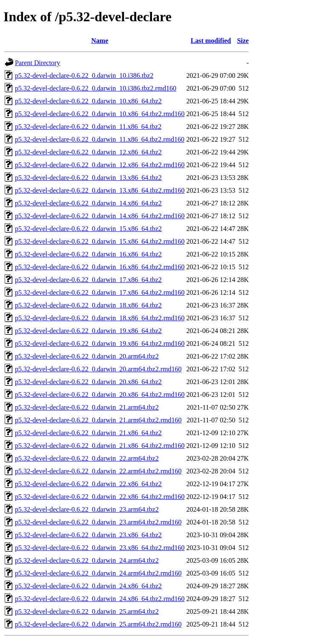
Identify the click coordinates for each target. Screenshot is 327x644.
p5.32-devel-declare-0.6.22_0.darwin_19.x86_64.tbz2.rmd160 (100, 343)
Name (100, 41)
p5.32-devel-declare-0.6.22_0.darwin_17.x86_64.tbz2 (88, 280)
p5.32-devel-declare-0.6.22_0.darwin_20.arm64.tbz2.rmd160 (98, 369)
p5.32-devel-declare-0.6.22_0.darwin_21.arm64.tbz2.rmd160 (98, 420)
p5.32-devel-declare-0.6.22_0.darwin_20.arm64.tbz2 (87, 356)
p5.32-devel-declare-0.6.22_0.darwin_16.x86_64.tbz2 (88, 254)
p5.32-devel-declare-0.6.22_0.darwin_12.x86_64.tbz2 (88, 152)
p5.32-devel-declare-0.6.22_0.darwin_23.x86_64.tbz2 (88, 535)
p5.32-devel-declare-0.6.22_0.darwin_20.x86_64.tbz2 (88, 382)
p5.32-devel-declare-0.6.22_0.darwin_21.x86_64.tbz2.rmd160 (100, 446)
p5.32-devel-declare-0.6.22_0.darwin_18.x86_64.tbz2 (88, 305)
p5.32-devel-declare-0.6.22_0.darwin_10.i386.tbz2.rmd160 (96, 88)
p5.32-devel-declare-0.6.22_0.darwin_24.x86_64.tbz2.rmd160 (100, 599)
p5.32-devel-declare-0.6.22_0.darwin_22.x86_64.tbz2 (88, 484)
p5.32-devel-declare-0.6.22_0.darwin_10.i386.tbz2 (84, 76)
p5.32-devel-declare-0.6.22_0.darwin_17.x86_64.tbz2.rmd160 (100, 292)
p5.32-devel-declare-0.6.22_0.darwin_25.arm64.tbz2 (87, 611)
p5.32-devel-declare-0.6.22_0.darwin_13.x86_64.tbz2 (88, 178)
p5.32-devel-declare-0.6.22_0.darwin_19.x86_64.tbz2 (88, 331)
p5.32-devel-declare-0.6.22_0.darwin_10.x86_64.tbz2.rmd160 (100, 114)
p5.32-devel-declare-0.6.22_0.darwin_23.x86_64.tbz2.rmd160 (100, 548)
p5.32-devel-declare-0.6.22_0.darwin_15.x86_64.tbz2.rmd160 (100, 241)
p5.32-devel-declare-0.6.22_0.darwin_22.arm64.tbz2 (87, 458)
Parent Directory (37, 63)
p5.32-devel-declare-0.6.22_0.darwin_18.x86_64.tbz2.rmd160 (100, 318)
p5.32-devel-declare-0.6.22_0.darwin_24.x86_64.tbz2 (88, 586)
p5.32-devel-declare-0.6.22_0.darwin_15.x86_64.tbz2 (88, 229)
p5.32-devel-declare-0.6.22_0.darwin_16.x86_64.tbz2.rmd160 (100, 267)
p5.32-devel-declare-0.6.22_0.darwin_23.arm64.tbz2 (87, 509)
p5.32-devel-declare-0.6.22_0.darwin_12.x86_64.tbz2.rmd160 (100, 165)
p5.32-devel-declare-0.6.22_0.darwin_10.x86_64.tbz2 (88, 101)
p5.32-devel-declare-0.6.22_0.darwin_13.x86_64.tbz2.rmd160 (100, 190)
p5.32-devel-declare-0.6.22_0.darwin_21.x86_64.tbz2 (88, 433)
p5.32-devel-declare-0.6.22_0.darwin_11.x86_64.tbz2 (88, 127)
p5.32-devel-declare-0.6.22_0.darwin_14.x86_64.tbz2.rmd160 (100, 216)
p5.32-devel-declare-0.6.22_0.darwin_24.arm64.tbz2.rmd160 (98, 573)
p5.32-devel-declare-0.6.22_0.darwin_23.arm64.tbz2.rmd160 (98, 522)
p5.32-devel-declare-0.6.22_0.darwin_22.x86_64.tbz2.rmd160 (100, 497)
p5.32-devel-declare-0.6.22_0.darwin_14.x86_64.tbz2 (88, 203)
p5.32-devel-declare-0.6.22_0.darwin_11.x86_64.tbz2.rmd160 (100, 139)
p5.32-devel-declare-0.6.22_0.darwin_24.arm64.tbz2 (87, 560)
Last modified (211, 41)
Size (243, 41)
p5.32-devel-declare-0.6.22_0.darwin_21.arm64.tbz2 (87, 407)
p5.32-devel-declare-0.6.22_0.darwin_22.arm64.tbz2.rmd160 (98, 471)
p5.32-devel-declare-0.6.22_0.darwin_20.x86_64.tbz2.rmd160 (100, 395)
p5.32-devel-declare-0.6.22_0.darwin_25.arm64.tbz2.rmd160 (98, 624)
